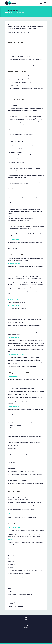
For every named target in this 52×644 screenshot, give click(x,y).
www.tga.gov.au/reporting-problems (16, 30)
